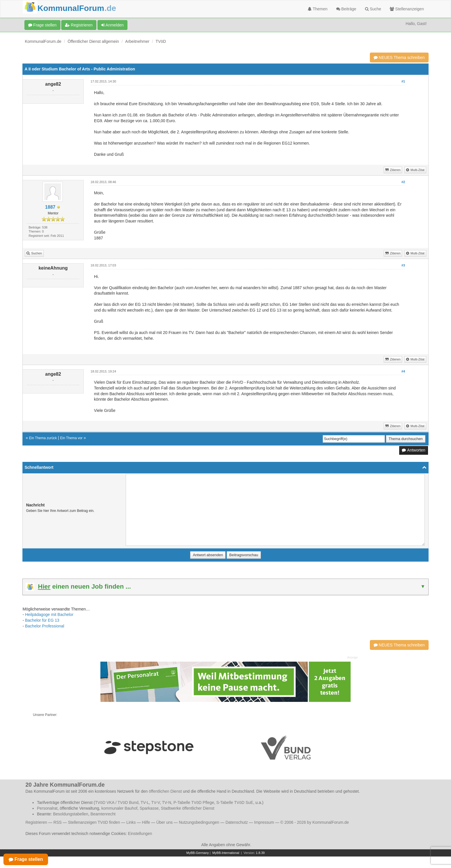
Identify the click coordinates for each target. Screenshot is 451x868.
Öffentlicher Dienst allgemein (93, 41)
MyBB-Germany (198, 853)
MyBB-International (226, 853)
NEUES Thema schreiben (399, 57)
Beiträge (346, 9)
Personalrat (47, 808)
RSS (58, 822)
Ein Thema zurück (43, 438)
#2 (403, 182)
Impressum (264, 822)
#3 (403, 265)
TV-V (156, 802)
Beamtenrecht (103, 814)
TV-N (167, 802)
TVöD (161, 41)
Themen (318, 9)
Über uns (164, 822)
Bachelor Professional (45, 626)
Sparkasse (149, 808)
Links (131, 822)
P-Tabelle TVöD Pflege (194, 802)
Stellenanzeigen (407, 9)
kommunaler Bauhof (119, 808)
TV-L (145, 802)
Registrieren (79, 25)
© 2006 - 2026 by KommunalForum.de (315, 822)
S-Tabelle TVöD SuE (235, 802)
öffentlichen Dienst (165, 791)
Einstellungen (140, 834)
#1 (403, 81)
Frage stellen (42, 25)
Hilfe (146, 822)
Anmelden (112, 25)
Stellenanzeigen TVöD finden (94, 822)
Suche (373, 9)
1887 (50, 207)
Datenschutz (237, 822)
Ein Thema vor (71, 438)
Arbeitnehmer (137, 41)
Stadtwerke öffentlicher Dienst (188, 808)
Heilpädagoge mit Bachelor (49, 614)
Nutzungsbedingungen (199, 822)
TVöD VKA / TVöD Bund (117, 802)
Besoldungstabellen (70, 814)
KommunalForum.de (43, 41)
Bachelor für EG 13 (42, 620)
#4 (403, 371)
